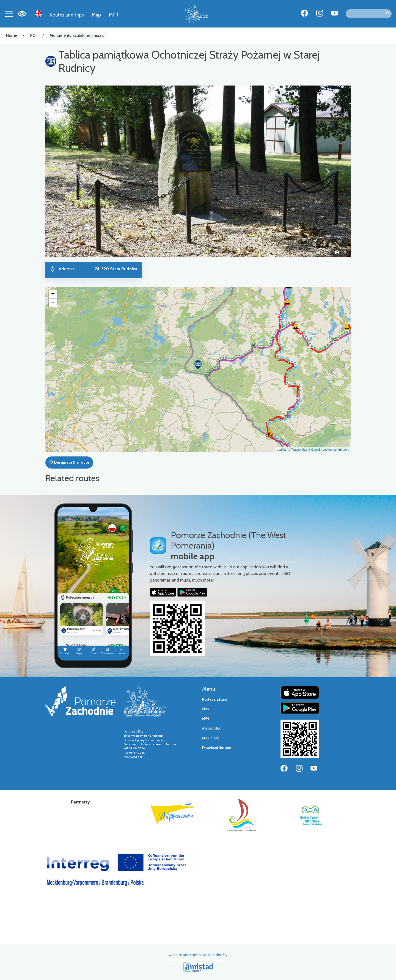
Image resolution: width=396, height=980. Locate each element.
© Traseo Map (298, 450)
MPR (114, 15)
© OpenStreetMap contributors (329, 450)
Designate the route (69, 462)
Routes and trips (67, 15)
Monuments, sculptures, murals (77, 35)
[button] (68, 171)
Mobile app (211, 738)
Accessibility (211, 728)
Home (12, 35)
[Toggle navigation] (9, 14)
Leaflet (281, 450)
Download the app (216, 748)
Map (96, 15)
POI (33, 35)
